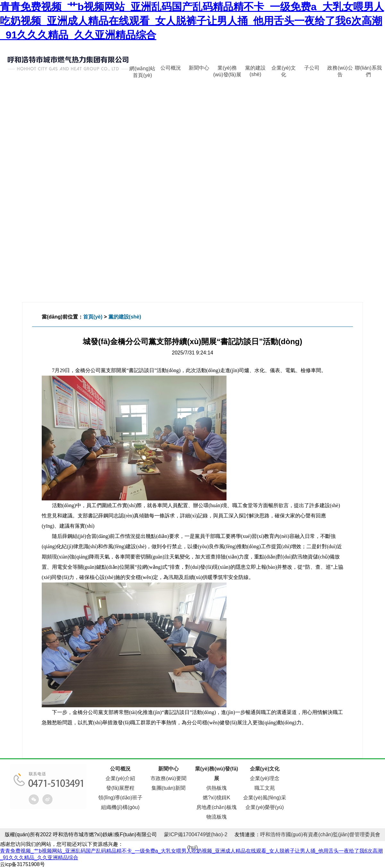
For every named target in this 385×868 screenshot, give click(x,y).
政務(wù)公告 (340, 70)
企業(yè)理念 (265, 778)
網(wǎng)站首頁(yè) (142, 70)
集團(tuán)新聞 (168, 788)
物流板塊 (217, 817)
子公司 (312, 68)
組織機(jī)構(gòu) (120, 807)
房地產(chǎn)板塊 (216, 807)
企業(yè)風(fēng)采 (265, 798)
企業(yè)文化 (284, 70)
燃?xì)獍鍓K (216, 798)
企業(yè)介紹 (120, 778)
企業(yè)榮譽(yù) (265, 807)
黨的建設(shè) (255, 70)
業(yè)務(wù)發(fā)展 (227, 70)
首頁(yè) (93, 317)
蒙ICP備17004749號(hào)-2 (196, 834)
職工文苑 (265, 788)
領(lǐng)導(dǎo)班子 (120, 798)
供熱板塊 (217, 788)
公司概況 (171, 68)
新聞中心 (199, 68)
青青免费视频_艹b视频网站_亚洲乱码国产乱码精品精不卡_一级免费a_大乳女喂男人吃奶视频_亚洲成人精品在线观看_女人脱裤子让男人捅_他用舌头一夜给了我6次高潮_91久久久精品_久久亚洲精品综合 (192, 21)
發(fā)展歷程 (120, 788)
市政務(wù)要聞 (168, 778)
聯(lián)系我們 (368, 70)
